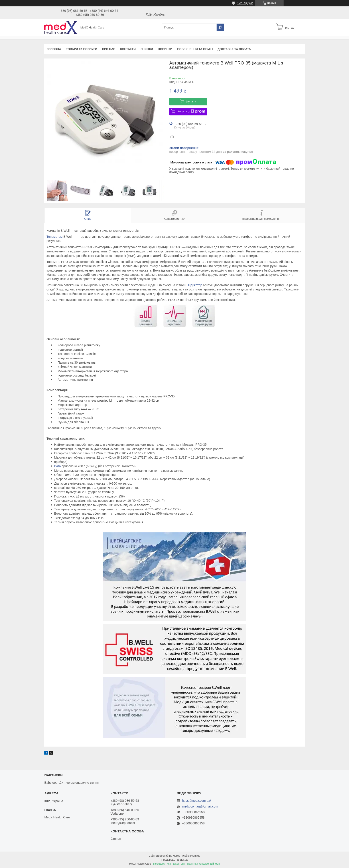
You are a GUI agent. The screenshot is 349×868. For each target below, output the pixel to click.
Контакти (128, 49)
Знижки (147, 49)
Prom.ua (195, 856)
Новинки (165, 49)
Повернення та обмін (195, 49)
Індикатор (195, 285)
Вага (57, 466)
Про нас (109, 49)
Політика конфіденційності (204, 864)
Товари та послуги (81, 49)
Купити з (191, 111)
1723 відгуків (245, 3)
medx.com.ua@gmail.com (200, 807)
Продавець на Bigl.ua (174, 860)
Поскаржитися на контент (169, 864)
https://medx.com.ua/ (197, 801)
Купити (191, 102)
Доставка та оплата (234, 49)
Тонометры (55, 237)
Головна (54, 49)
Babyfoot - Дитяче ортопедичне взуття (72, 783)
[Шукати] (220, 27)
